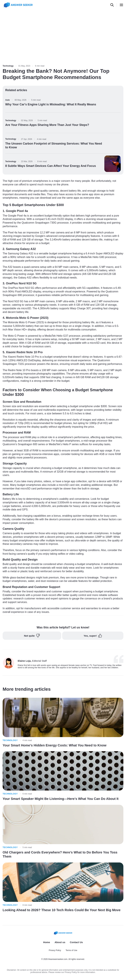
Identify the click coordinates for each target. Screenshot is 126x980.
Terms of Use (71, 950)
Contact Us (76, 942)
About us (60, 942)
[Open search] (112, 5)
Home (47, 942)
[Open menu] (121, 5)
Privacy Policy (55, 950)
